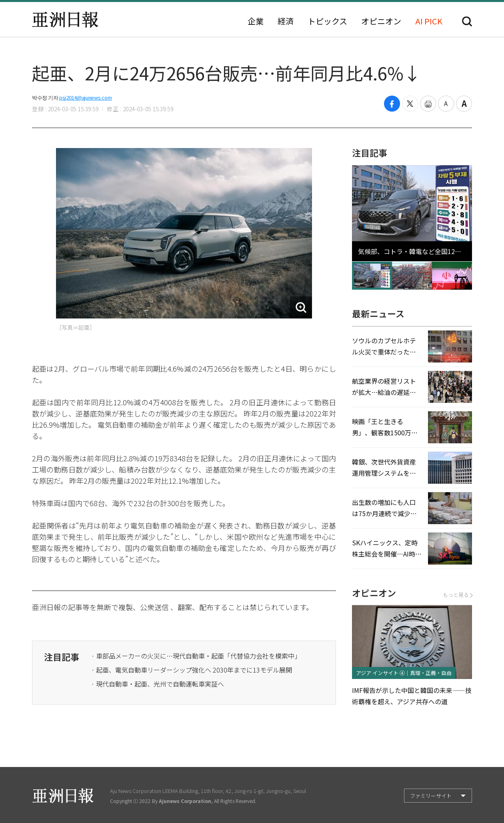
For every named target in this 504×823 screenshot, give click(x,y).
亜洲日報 (65, 20)
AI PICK (429, 21)
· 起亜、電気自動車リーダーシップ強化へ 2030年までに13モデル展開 (192, 670)
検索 (467, 21)
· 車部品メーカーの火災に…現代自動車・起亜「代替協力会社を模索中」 (196, 656)
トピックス (327, 21)
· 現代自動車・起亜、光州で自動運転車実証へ (158, 684)
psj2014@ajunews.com (85, 97)
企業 (256, 21)
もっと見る (457, 595)
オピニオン (381, 21)
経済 (286, 21)
